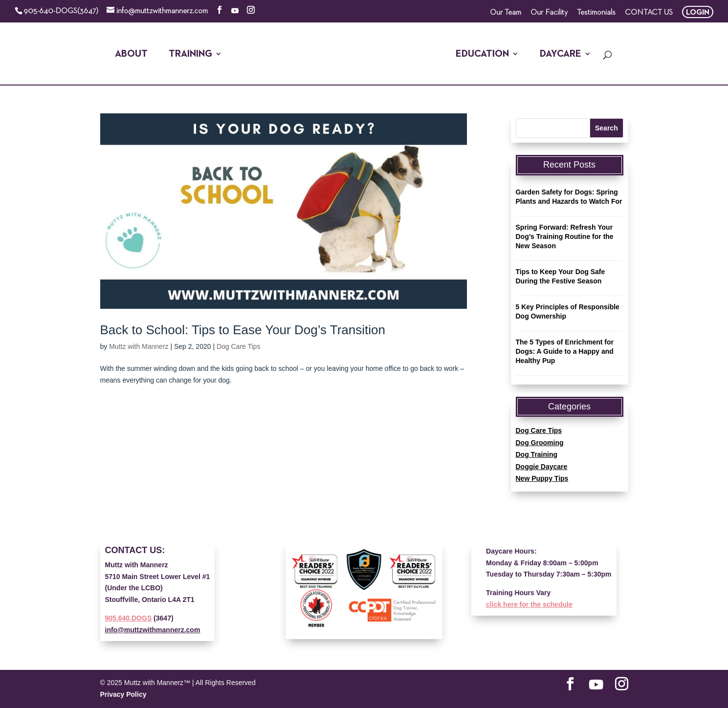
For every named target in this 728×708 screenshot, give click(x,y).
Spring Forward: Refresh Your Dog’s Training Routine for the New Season (565, 236)
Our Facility (549, 13)
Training (190, 54)
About (131, 54)
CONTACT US (649, 13)
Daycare (561, 54)
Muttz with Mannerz (139, 346)
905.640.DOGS (129, 618)
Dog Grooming (540, 443)
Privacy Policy (123, 694)
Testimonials (596, 13)
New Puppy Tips (542, 478)
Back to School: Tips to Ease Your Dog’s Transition (243, 330)
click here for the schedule (529, 604)
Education (482, 54)
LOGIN (698, 13)
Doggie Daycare (542, 467)
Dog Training (537, 454)
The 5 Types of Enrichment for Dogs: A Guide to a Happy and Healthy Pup (565, 351)
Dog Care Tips (238, 346)
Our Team (506, 13)
